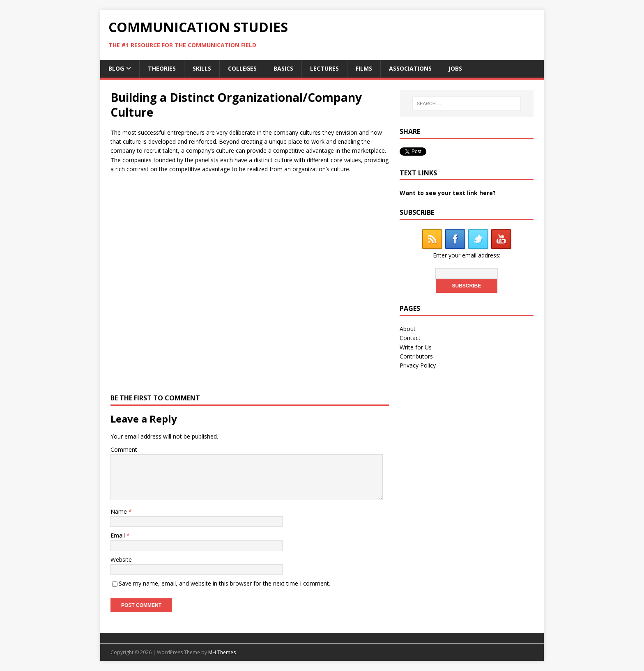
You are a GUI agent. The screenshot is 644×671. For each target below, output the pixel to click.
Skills (202, 68)
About (408, 329)
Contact (410, 338)
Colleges (242, 68)
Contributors (416, 356)
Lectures (324, 68)
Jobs (455, 68)
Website (121, 560)
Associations (410, 68)
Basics (283, 68)
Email (118, 535)
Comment (124, 449)
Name (120, 511)
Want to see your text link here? (448, 193)
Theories (162, 68)
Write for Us (416, 347)
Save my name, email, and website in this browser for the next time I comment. (224, 583)
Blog (116, 68)
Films (364, 68)
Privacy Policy (418, 365)
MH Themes (222, 652)
